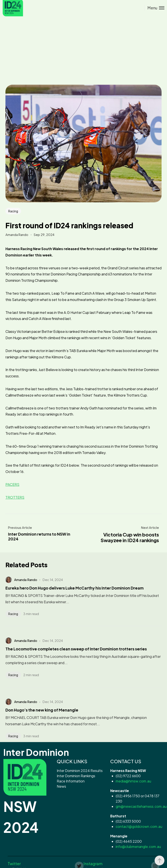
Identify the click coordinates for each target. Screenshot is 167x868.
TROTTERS (15, 497)
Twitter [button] (14, 864)
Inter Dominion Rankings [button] (76, 776)
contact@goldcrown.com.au (139, 826)
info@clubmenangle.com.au (138, 847)
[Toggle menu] (154, 8)
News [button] (61, 786)
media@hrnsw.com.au (133, 781)
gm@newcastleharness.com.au (141, 806)
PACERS (12, 484)
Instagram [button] (93, 864)
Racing (13, 211)
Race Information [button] (71, 781)
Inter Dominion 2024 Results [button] (80, 771)
